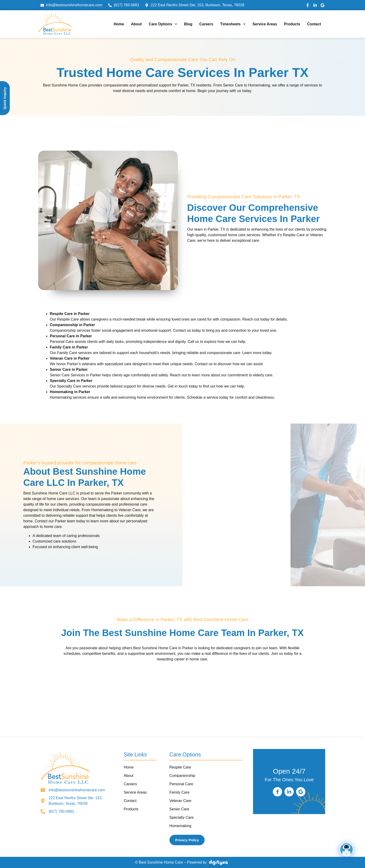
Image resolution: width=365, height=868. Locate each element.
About (136, 24)
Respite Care (180, 767)
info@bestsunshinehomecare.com (77, 790)
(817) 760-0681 (61, 811)
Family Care (179, 792)
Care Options (163, 24)
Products (292, 24)
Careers (206, 24)
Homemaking (180, 826)
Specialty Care (182, 817)
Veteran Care (180, 801)
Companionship (182, 776)
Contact (314, 24)
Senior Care (179, 809)
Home (119, 24)
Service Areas (265, 24)
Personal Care (181, 784)
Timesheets (233, 24)
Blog (188, 24)
